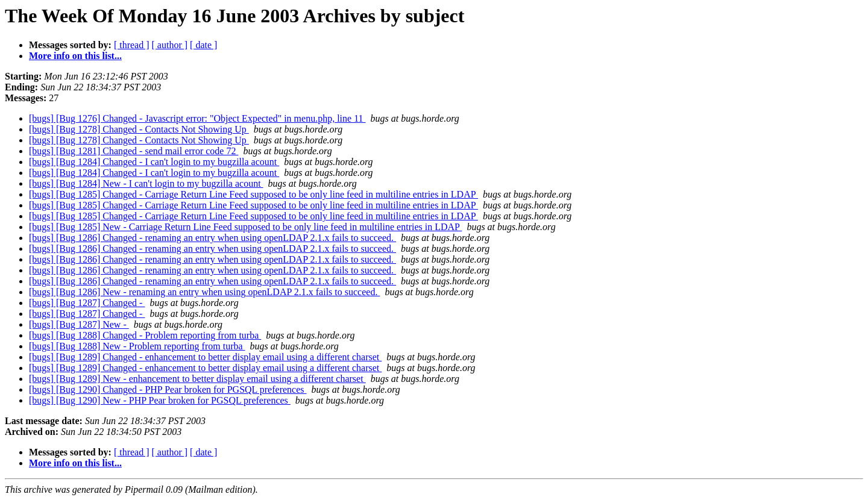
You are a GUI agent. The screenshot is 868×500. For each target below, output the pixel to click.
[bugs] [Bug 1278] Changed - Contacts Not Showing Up (139, 129)
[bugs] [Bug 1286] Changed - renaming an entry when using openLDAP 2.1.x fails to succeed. (212, 238)
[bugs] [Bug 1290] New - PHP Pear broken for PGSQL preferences (160, 400)
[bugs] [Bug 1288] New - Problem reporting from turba (137, 346)
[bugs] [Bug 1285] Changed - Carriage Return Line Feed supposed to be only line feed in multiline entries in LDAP (253, 194)
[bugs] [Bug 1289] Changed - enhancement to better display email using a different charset (205, 357)
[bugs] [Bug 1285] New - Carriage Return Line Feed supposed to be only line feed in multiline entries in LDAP (245, 227)
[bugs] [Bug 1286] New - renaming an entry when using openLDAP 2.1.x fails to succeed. (204, 292)
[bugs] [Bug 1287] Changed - (87, 303)
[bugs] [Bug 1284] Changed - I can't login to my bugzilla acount (154, 162)
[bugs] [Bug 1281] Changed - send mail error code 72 (134, 151)
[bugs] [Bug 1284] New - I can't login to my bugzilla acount (146, 183)
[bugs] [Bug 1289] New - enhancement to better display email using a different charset (197, 379)
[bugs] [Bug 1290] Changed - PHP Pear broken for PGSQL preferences (168, 389)
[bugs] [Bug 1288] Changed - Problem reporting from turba (145, 335)
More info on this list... (75, 56)
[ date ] (203, 45)
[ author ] (170, 45)
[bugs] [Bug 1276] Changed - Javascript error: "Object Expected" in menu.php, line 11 (197, 118)
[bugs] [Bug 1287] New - (79, 324)
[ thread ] (132, 45)
